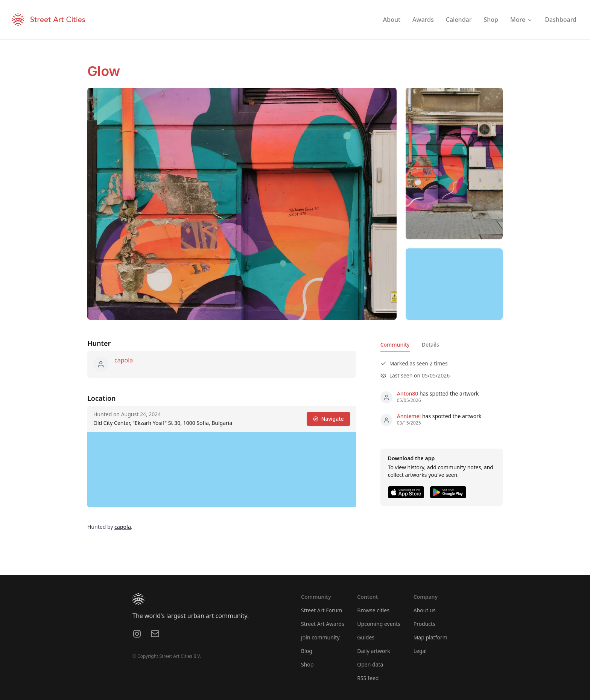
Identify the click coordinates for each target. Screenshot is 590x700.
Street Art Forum (322, 610)
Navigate (328, 419)
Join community (320, 637)
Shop (307, 664)
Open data (370, 664)
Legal (420, 651)
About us (425, 610)
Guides (366, 637)
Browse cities (373, 610)
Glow (104, 71)
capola (124, 360)
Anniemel (409, 416)
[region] (454, 284)
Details (430, 345)
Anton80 (408, 393)
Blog (307, 651)
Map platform (430, 637)
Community (395, 345)
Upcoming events (379, 624)
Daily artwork (374, 651)
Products (424, 624)
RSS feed (368, 678)
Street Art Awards (323, 624)
